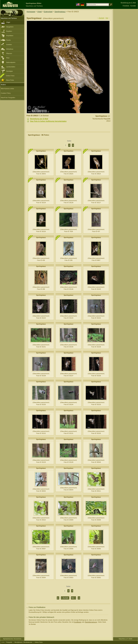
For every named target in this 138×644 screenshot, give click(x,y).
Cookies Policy (6, 93)
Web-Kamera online (7, 89)
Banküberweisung (91, 622)
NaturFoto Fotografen (8, 98)
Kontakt (133, 6)
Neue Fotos (10, 80)
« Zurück (65, 598)
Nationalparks (11, 62)
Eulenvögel (48, 12)
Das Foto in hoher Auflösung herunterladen (48, 121)
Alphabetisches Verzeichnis (12, 639)
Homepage (31, 12)
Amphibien (10, 36)
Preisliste (126, 6)
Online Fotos (10, 76)
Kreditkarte (78, 622)
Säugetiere (10, 27)
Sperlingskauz (60, 12)
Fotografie (9, 642)
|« (58, 598)
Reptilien (9, 31)
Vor (107, 18)
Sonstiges (10, 71)
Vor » (74, 598)
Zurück (101, 18)
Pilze (8, 58)
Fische (8, 40)
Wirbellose (10, 49)
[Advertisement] (125, 53)
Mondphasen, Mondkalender (23, 642)
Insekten (9, 44)
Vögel (8, 22)
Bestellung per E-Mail (39, 119)
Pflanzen (9, 53)
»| (79, 598)
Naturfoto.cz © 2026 (126, 639)
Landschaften (11, 67)
